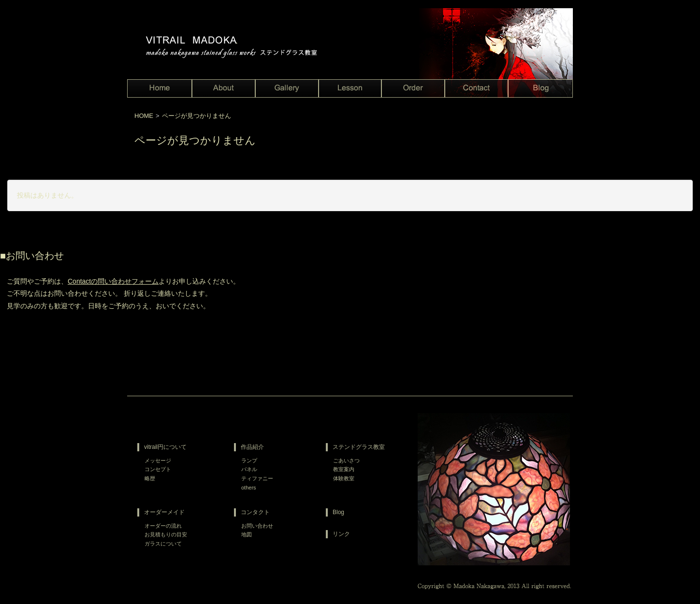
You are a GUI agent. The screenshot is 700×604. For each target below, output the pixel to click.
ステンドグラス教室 (359, 447)
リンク (341, 534)
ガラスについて (163, 544)
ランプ (249, 460)
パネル (249, 469)
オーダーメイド (164, 512)
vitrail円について (165, 447)
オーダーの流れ (163, 526)
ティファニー (257, 478)
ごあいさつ (346, 460)
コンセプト (158, 469)
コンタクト (255, 512)
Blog (338, 512)
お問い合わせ (257, 526)
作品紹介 (252, 447)
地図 (247, 534)
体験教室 (344, 478)
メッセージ (158, 460)
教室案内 (344, 469)
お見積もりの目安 (166, 534)
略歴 (150, 478)
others (249, 488)
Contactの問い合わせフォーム (113, 281)
